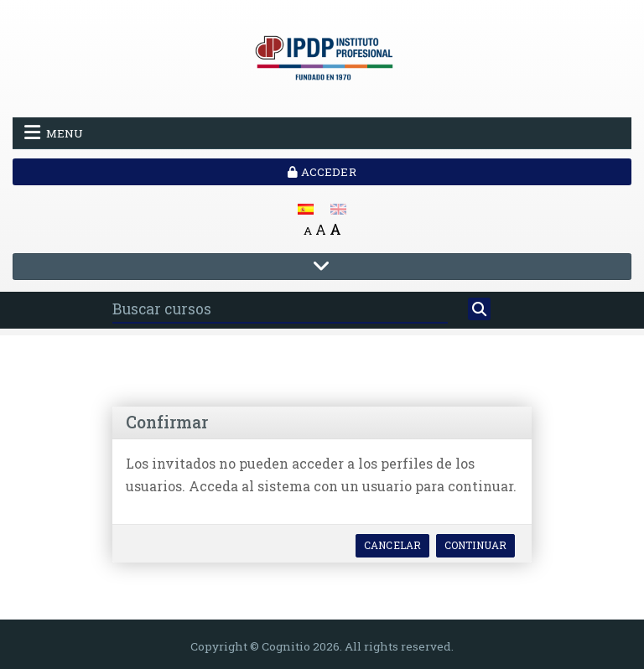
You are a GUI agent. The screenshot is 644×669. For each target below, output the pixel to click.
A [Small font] (308, 231)
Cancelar (392, 545)
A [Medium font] (321, 229)
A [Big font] (335, 229)
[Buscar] (479, 309)
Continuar (475, 545)
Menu (54, 132)
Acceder (322, 172)
